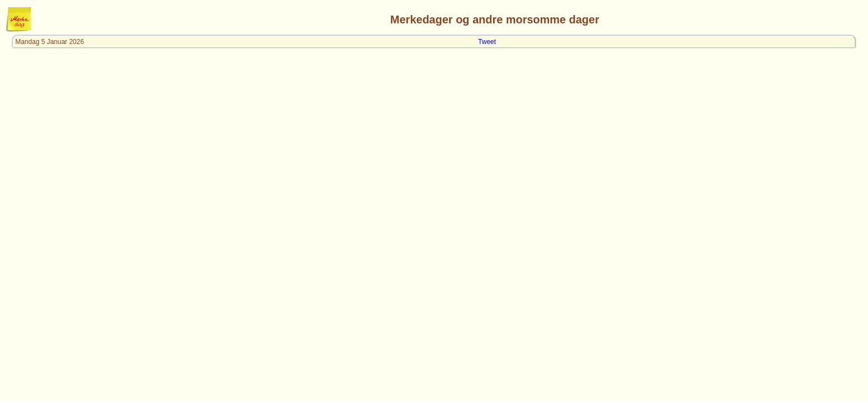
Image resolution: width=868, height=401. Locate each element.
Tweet (487, 42)
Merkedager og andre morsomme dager (495, 19)
